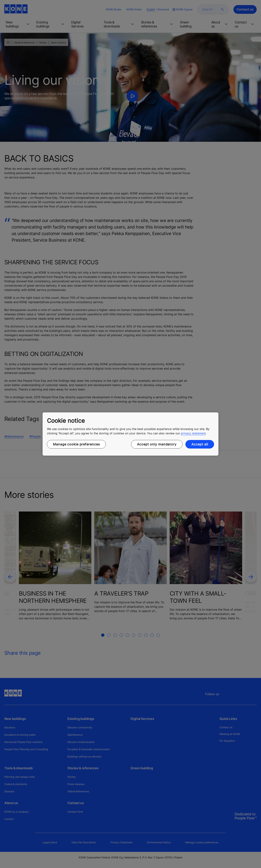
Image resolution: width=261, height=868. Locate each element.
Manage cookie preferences (76, 444)
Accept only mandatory (157, 444)
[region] (130, 434)
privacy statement (193, 433)
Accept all (200, 444)
